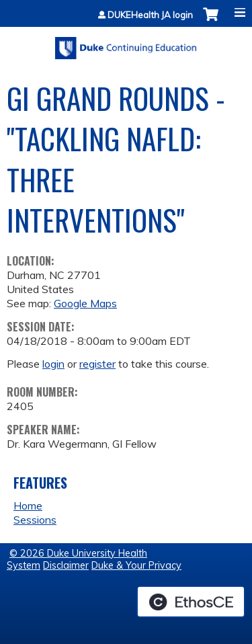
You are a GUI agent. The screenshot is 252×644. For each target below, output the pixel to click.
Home (28, 506)
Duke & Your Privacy (136, 565)
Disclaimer (66, 565)
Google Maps (85, 303)
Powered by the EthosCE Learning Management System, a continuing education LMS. (191, 602)
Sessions (35, 520)
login (53, 364)
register (97, 364)
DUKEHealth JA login (150, 15)
